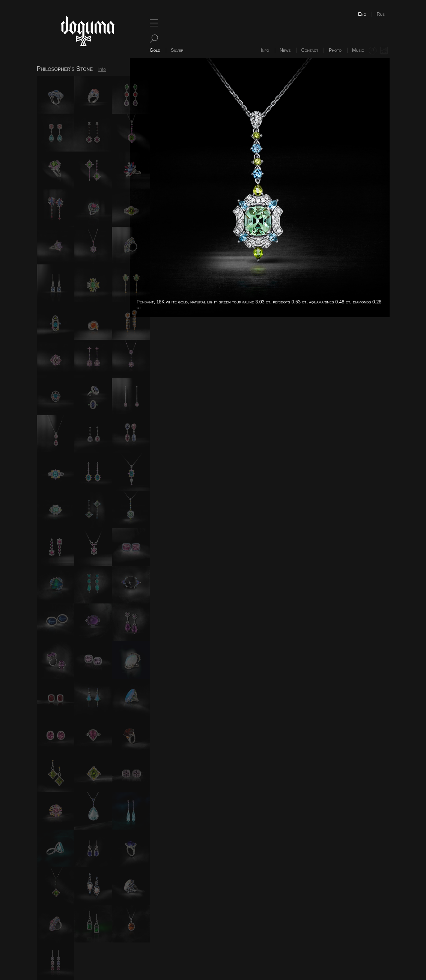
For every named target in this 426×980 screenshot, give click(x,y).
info (102, 69)
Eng (362, 14)
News (285, 50)
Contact (310, 50)
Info (265, 50)
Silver (177, 50)
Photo (335, 50)
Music (358, 50)
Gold (155, 50)
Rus (381, 14)
